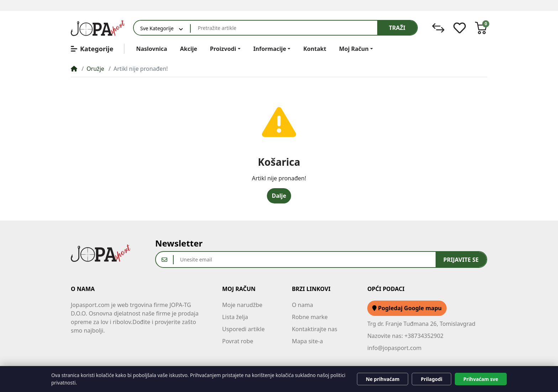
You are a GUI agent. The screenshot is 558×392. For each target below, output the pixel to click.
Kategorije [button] (92, 49)
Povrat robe (238, 341)
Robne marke (310, 317)
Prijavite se (461, 260)
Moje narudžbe (242, 305)
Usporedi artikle (243, 329)
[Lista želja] (460, 28)
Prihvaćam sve (481, 379)
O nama (302, 305)
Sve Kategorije (157, 28)
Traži (397, 28)
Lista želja (235, 317)
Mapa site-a (307, 341)
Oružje (95, 69)
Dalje (279, 196)
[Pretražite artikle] (284, 28)
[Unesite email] (305, 259)
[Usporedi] (438, 28)
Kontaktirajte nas (315, 329)
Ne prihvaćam (383, 379)
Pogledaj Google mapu (407, 308)
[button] (481, 28)
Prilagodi (431, 379)
